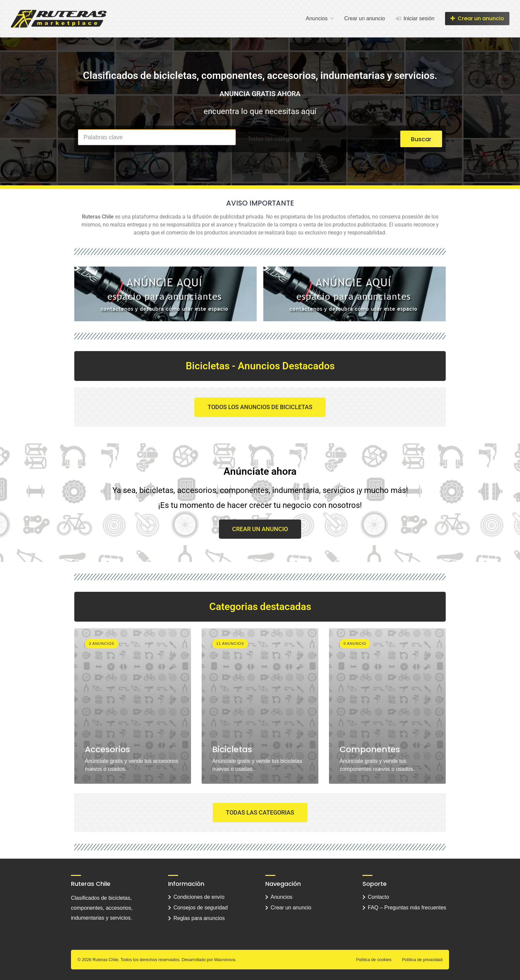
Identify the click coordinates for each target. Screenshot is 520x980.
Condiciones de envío (199, 897)
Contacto (378, 897)
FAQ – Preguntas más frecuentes (407, 908)
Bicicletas (232, 749)
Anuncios (317, 18)
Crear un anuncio (365, 18)
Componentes (370, 749)
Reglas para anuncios (199, 918)
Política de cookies (374, 960)
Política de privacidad (422, 960)
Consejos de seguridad (201, 908)
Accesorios (107, 749)
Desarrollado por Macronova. (209, 960)
